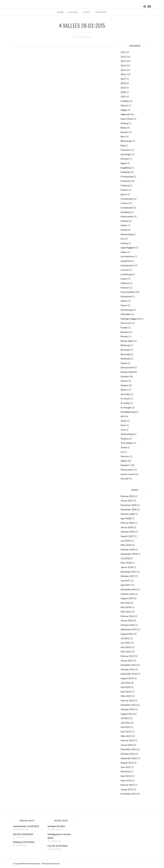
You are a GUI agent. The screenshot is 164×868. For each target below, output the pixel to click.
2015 (123, 70)
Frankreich (126, 181)
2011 (123, 52)
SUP (123, 416)
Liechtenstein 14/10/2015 (26, 826)
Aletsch (124, 105)
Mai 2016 (125, 603)
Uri (122, 452)
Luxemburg (126, 274)
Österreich (126, 323)
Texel (123, 425)
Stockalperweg (128, 412)
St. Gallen (125, 403)
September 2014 (129, 674)
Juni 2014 (125, 683)
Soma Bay (125, 394)
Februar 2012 (127, 785)
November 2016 (129, 589)
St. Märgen (126, 407)
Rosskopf (125, 350)
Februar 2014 (127, 700)
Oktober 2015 (128, 625)
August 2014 (127, 678)
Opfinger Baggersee (130, 319)
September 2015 (129, 629)
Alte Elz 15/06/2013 (23, 834)
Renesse (125, 332)
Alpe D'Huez (127, 119)
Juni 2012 (125, 767)
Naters (124, 301)
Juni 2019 (125, 541)
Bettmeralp (126, 141)
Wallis (124, 461)
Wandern (125, 465)
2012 (123, 57)
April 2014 (126, 692)
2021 (123, 96)
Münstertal (126, 296)
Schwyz (124, 381)
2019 (123, 88)
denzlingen (126, 154)
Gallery (73, 12)
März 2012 (126, 780)
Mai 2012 (125, 771)
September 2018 (129, 554)
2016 (123, 74)
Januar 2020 (127, 527)
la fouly (124, 243)
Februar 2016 (127, 616)
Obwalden (126, 314)
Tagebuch (101, 12)
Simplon (125, 385)
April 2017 (126, 585)
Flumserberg (127, 176)
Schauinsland (127, 367)
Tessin (124, 421)
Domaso (125, 159)
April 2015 (126, 647)
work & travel (127, 474)
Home (60, 12)
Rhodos (124, 336)
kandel (124, 230)
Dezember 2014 (129, 665)
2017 (123, 79)
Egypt (123, 163)
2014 (123, 65)
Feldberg (125, 172)
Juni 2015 (125, 643)
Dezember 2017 (129, 572)
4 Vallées (125, 101)
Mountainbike (128, 292)
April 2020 (126, 518)
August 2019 (127, 536)
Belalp (124, 128)
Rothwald (125, 359)
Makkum (125, 283)
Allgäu (124, 110)
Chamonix (126, 150)
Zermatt (125, 478)
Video (86, 12)
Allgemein (126, 114)
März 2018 (126, 563)
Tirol (123, 430)
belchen (124, 132)
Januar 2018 (127, 567)
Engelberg (126, 168)
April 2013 (126, 731)
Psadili (124, 327)
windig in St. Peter (56, 826)
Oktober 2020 (128, 514)
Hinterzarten (127, 216)
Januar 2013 (127, 745)
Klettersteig (127, 234)
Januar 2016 (127, 620)
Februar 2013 (127, 740)
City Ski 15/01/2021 (58, 846)
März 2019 (126, 545)
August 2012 (127, 763)
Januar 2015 (127, 660)
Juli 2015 (125, 638)
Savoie (124, 363)
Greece (124, 203)
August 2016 (127, 598)
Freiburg (125, 185)
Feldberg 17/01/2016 (24, 842)
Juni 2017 (125, 580)
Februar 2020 (127, 523)
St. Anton (125, 398)
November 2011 (129, 794)
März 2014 (126, 696)
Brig (123, 145)
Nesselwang (127, 310)
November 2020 (129, 509)
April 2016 (126, 607)
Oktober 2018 (128, 549)
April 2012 (126, 776)
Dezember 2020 (129, 505)
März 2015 (126, 651)
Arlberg (124, 123)
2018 (123, 83)
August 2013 (127, 714)
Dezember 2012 (129, 749)
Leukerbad (126, 261)
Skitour (124, 390)
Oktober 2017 (128, 576)
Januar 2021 (127, 500)
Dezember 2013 (129, 705)
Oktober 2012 (128, 754)
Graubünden (127, 199)
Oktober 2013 (128, 709)
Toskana (125, 439)
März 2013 (126, 736)
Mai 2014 (125, 687)
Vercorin (125, 456)
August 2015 (127, 634)
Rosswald (125, 354)
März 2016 (126, 612)
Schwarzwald (127, 372)
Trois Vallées (127, 443)
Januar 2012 (127, 789)
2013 (123, 61)
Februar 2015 (127, 656)
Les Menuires (127, 256)
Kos (123, 239)
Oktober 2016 (128, 594)
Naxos (124, 305)
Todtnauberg (127, 434)
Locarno (125, 270)
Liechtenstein (127, 265)
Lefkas (124, 252)
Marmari (125, 288)
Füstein (124, 190)
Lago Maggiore (128, 247)
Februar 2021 (127, 496)
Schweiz (125, 376)
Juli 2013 (125, 718)
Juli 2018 (125, 558)
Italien (124, 225)
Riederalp (125, 345)
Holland (125, 221)
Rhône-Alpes (127, 341)
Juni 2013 (125, 723)
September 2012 (129, 758)
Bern (123, 136)
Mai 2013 (125, 727)
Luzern (124, 279)
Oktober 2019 (128, 532)
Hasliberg (125, 212)
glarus (124, 194)
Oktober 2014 (128, 669)
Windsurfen (127, 470)
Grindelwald (127, 208)
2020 (123, 92)
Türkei (124, 447)
